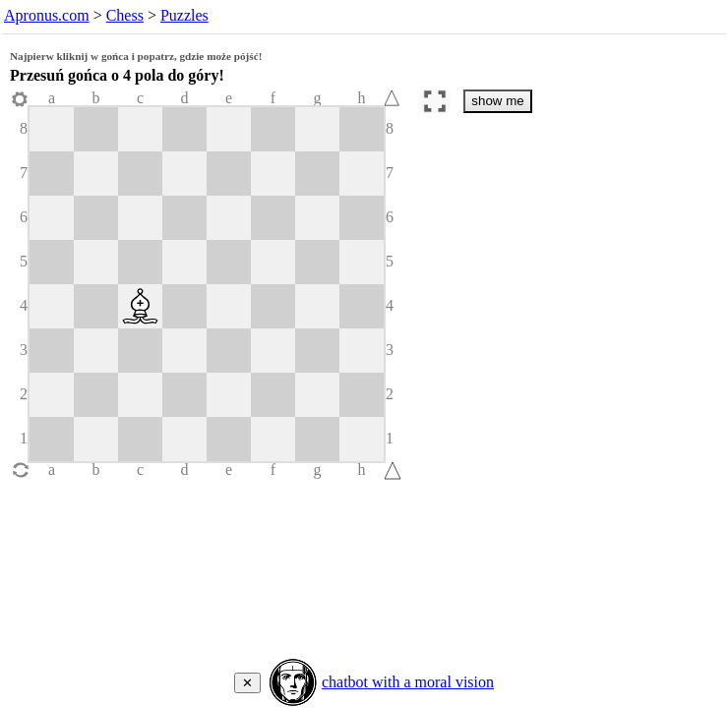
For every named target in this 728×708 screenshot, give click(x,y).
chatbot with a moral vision (408, 682)
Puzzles (184, 15)
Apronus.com (47, 15)
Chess (125, 15)
